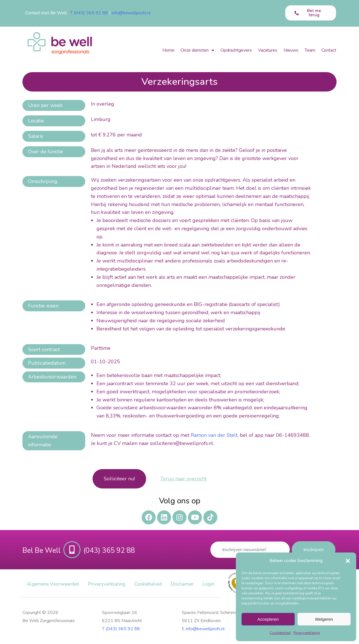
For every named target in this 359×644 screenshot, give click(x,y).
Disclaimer (182, 584)
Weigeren (324, 619)
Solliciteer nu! (119, 479)
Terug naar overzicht (183, 479)
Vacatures (268, 50)
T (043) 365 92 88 (89, 13)
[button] (348, 561)
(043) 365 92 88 (123, 629)
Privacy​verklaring (307, 633)
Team (310, 50)
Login (208, 584)
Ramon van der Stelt (214, 435)
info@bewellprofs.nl (131, 13)
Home (168, 50)
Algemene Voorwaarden (53, 584)
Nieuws (291, 50)
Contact (329, 50)
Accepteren (268, 619)
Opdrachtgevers (236, 50)
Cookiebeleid (280, 633)
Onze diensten (197, 50)
